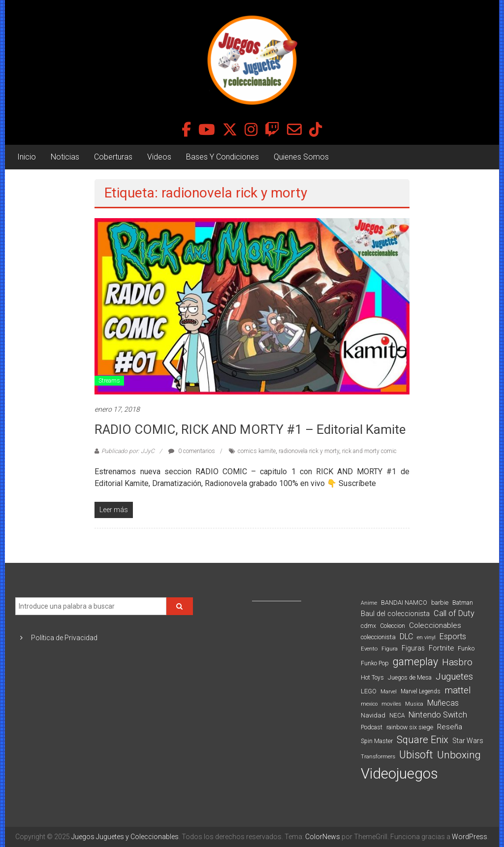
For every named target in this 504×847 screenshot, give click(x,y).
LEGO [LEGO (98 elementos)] (369, 691)
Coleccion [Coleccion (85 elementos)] (393, 626)
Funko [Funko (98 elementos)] (466, 648)
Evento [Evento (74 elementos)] (369, 649)
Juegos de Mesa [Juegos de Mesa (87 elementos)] (410, 678)
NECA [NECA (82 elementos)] (397, 716)
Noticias (65, 157)
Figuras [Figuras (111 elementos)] (413, 648)
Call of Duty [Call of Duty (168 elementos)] (454, 613)
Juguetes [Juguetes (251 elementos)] (454, 677)
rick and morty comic (369, 451)
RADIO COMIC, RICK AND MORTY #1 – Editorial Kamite (250, 429)
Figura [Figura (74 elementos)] (390, 649)
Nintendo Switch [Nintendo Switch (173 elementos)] (438, 715)
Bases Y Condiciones (222, 157)
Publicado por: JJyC (128, 451)
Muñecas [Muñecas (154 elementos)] (443, 703)
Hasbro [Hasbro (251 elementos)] (457, 662)
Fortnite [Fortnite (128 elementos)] (441, 648)
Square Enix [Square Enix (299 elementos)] (423, 740)
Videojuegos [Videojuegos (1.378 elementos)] (399, 774)
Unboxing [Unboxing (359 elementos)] (459, 755)
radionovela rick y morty (309, 451)
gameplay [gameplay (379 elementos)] (415, 662)
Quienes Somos (301, 157)
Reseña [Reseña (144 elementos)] (450, 727)
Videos (159, 157)
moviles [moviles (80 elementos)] (391, 704)
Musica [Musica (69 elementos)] (414, 704)
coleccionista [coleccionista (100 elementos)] (378, 637)
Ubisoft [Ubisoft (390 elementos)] (416, 755)
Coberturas (113, 157)
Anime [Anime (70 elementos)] (369, 603)
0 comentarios (192, 451)
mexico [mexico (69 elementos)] (369, 704)
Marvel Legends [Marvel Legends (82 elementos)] (421, 691)
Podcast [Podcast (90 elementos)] (372, 727)
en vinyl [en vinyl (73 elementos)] (426, 637)
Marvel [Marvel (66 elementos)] (389, 692)
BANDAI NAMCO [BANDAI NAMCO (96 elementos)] (404, 603)
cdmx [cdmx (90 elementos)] (368, 626)
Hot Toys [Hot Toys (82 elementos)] (372, 678)
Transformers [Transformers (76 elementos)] (378, 756)
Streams (109, 381)
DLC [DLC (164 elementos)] (406, 636)
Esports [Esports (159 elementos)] (453, 636)
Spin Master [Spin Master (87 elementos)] (377, 741)
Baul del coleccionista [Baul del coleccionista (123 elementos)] (395, 614)
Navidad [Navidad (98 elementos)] (373, 715)
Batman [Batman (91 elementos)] (463, 603)
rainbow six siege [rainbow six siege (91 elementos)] (410, 727)
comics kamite (257, 451)
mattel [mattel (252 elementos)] (458, 690)
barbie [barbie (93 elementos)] (440, 603)
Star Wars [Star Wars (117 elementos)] (468, 741)
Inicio (27, 157)
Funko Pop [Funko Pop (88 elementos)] (375, 663)
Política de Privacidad (64, 638)
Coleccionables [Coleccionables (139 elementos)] (435, 625)
